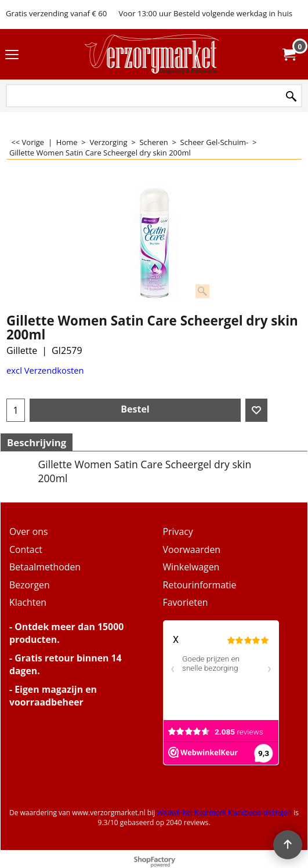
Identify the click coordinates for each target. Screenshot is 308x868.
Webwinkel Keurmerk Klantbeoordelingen (224, 813)
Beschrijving (37, 442)
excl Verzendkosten (45, 370)
